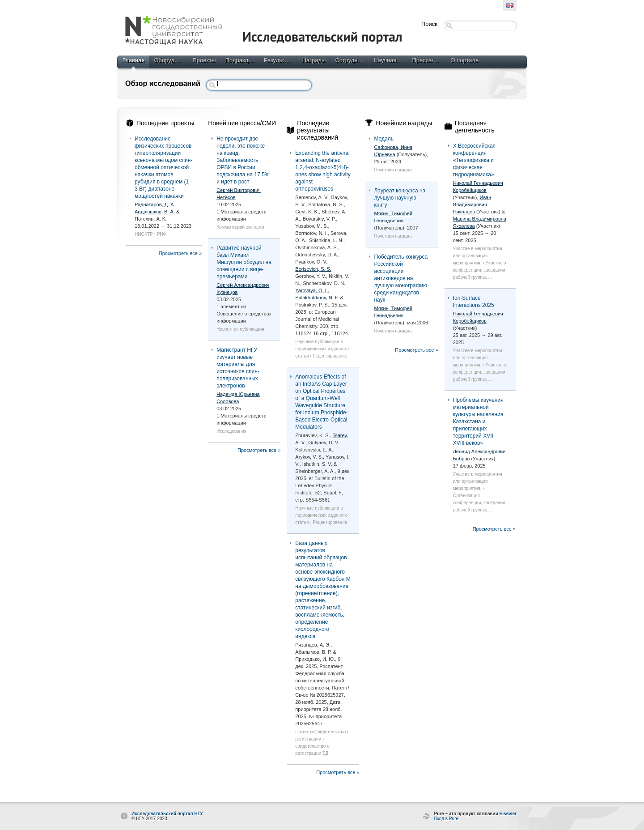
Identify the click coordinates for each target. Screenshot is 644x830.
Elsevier (508, 814)
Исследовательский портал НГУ (167, 814)
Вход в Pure (446, 819)
